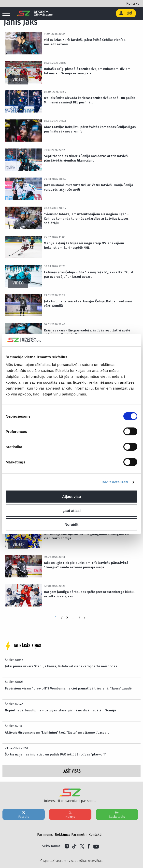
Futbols (24, 814)
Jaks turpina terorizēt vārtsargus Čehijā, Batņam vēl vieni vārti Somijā (88, 303)
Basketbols (117, 814)
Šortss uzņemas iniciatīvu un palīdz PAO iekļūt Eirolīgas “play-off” (56, 754)
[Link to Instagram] (67, 846)
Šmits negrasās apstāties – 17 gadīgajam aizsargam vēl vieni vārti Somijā (87, 536)
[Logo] (35, 13)
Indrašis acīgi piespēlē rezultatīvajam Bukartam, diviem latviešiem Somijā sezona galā (87, 71)
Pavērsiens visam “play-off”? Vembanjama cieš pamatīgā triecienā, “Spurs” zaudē (68, 688)
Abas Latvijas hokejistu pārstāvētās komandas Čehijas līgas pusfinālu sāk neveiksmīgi (90, 129)
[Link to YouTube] (96, 846)
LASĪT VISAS (71, 771)
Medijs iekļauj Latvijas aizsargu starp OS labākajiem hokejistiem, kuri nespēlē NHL (84, 245)
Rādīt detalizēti (115, 482)
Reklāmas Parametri (71, 835)
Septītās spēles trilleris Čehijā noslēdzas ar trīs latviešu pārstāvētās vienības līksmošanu (87, 158)
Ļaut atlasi (71, 511)
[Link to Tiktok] (74, 846)
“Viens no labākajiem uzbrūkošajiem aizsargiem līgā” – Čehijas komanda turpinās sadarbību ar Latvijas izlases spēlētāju (86, 219)
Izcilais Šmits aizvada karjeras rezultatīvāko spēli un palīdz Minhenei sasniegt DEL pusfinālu (90, 100)
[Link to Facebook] (89, 846)
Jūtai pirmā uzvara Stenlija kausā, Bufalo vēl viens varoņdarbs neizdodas (61, 666)
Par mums (45, 835)
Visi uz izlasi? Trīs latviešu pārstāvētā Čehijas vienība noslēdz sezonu (85, 42)
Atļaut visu (72, 497)
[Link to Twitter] (82, 846)
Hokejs (70, 814)
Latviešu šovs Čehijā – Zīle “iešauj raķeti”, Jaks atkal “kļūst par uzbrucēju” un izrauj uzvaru (89, 274)
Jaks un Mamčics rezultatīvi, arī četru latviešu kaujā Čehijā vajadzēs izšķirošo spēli (89, 187)
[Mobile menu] (7, 14)
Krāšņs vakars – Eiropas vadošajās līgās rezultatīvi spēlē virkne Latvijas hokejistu (87, 333)
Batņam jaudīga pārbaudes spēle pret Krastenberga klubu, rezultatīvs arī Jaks (89, 594)
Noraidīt (72, 524)
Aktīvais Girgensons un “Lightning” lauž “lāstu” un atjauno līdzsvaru (57, 732)
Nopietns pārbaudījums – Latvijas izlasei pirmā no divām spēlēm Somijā (60, 710)
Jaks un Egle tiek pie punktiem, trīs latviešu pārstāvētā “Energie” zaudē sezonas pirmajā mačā (86, 565)
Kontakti (133, 4)
